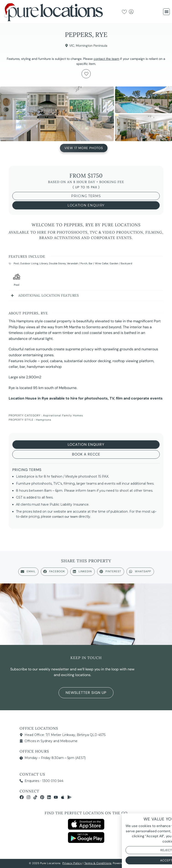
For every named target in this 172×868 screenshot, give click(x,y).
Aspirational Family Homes (63, 415)
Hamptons (44, 420)
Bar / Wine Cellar (99, 263)
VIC (72, 46)
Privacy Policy (72, 863)
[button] (166, 12)
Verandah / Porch (77, 263)
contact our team (65, 517)
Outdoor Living (29, 263)
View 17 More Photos (84, 148)
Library (44, 263)
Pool (16, 263)
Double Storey (57, 263)
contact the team (106, 59)
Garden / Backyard (121, 263)
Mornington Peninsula (92, 46)
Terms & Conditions (98, 863)
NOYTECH (136, 863)
